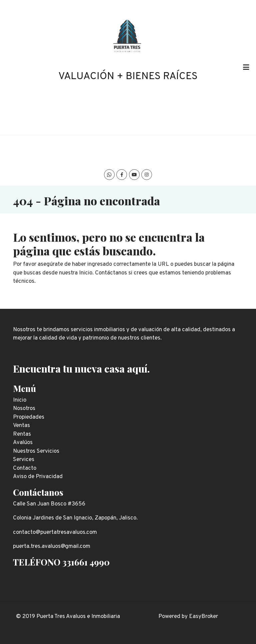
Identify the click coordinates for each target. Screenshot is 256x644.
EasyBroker (203, 617)
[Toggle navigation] (246, 67)
